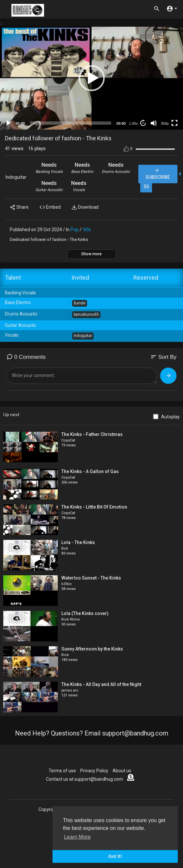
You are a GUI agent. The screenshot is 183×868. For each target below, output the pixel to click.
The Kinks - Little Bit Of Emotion (94, 507)
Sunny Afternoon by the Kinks (92, 649)
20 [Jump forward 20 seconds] (143, 123)
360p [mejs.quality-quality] (165, 123)
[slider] (71, 123)
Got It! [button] (115, 856)
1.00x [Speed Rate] (134, 123)
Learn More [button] (77, 837)
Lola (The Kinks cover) (85, 613)
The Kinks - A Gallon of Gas (90, 471)
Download (85, 207)
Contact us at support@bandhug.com (84, 779)
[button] (92, 78)
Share (19, 207)
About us (122, 771)
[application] (92, 78)
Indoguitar (16, 177)
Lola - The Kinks (78, 542)
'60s (87, 230)
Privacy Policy (94, 771)
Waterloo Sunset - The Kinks (91, 578)
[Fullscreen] (175, 123)
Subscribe (158, 174)
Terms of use (62, 771)
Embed (50, 207)
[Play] (8, 123)
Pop (75, 230)
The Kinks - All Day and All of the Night (101, 684)
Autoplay (170, 417)
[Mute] (154, 123)
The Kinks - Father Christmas (92, 434)
